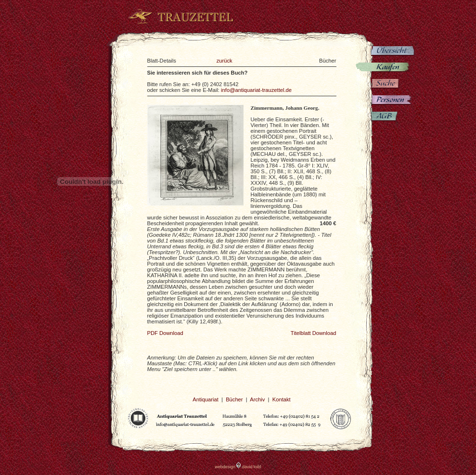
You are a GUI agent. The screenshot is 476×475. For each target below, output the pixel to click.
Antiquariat (206, 399)
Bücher (234, 399)
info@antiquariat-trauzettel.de (256, 90)
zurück (225, 61)
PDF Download (165, 333)
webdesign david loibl (238, 467)
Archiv (257, 399)
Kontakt (282, 399)
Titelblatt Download (314, 333)
